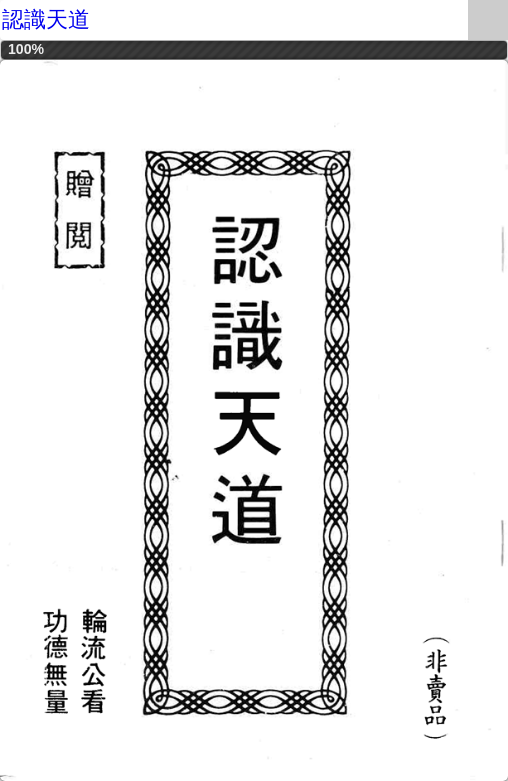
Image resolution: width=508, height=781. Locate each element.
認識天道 (46, 19)
